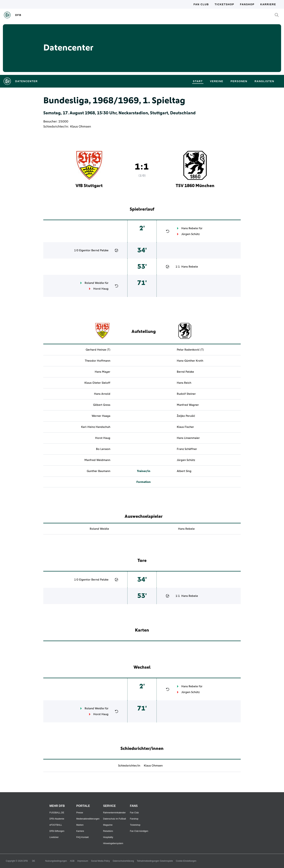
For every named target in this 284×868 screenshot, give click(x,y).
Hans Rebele (190, 228)
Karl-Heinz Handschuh (96, 427)
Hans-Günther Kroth (190, 361)
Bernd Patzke (100, 250)
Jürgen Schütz (190, 234)
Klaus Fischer (185, 427)
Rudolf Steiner (186, 394)
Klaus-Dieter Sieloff (97, 383)
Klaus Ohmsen (81, 127)
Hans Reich (184, 383)
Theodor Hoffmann (98, 361)
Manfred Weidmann (97, 460)
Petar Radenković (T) (190, 350)
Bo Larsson (103, 449)
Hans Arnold (102, 394)
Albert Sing (184, 471)
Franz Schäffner (187, 449)
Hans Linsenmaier (188, 438)
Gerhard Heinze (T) (98, 350)
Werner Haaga (101, 416)
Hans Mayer (103, 372)
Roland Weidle (94, 283)
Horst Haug (101, 289)
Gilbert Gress (102, 405)
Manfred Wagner (188, 405)
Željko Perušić (186, 416)
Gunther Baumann (99, 471)
